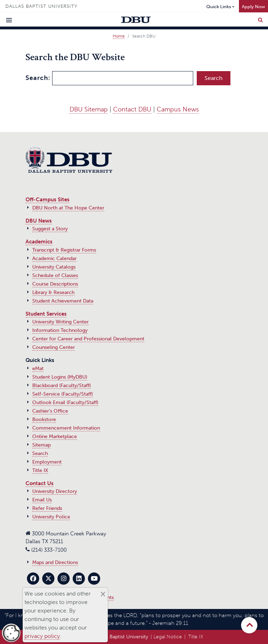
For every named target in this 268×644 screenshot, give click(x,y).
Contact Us (40, 483)
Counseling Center (54, 347)
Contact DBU (132, 109)
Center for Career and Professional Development (88, 339)
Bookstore (44, 419)
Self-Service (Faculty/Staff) (63, 394)
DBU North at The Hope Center (68, 208)
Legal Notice (168, 637)
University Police (51, 517)
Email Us (42, 500)
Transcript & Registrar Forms (64, 250)
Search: (38, 78)
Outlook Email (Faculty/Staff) (65, 402)
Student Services (46, 314)
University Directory (55, 491)
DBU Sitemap (89, 109)
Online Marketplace (55, 436)
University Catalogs (54, 267)
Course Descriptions (55, 284)
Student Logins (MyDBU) (60, 377)
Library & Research (53, 292)
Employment (47, 462)
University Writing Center (60, 322)
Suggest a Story (50, 229)
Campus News (178, 109)
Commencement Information (66, 428)
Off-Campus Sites (48, 200)
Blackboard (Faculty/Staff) (62, 386)
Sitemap (41, 445)
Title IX (40, 470)
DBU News (39, 221)
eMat (38, 369)
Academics (39, 242)
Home (119, 36)
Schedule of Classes (55, 275)
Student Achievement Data (63, 301)
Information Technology (60, 330)
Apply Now (253, 7)
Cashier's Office (50, 411)
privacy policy (42, 636)
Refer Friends (47, 508)
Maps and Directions (55, 562)
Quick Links (219, 7)
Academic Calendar (54, 258)
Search (40, 453)
